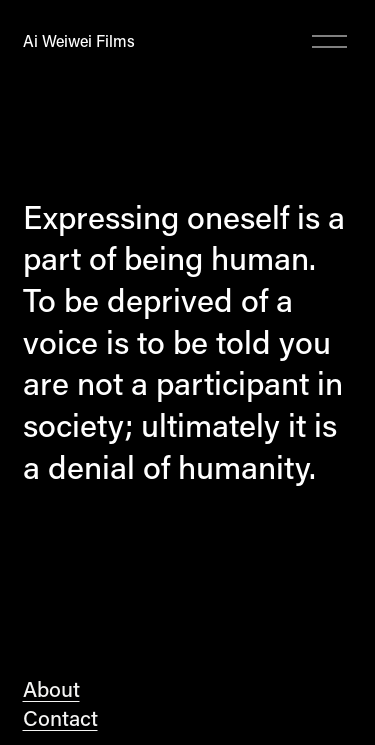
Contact (60, 718)
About (51, 689)
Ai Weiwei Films (79, 40)
